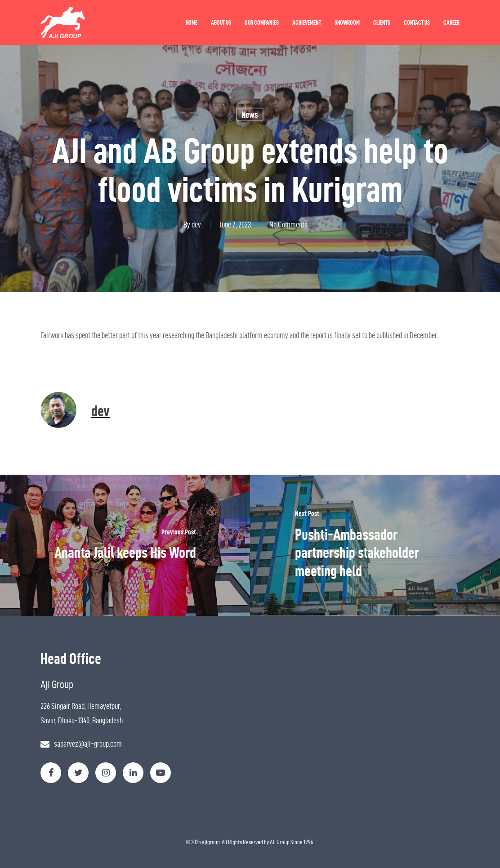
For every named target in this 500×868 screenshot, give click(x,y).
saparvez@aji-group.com (88, 744)
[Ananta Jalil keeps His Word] (125, 545)
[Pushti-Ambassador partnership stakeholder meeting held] (375, 545)
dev (196, 225)
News (250, 115)
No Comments (288, 225)
